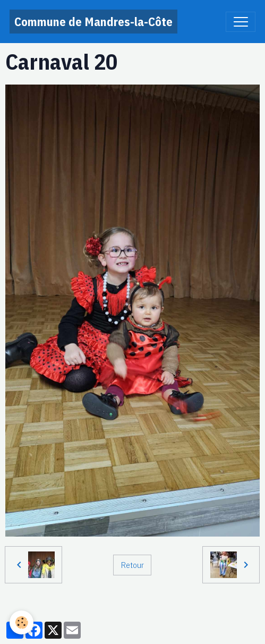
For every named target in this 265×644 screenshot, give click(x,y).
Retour (132, 565)
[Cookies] (22, 622)
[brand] (93, 22)
